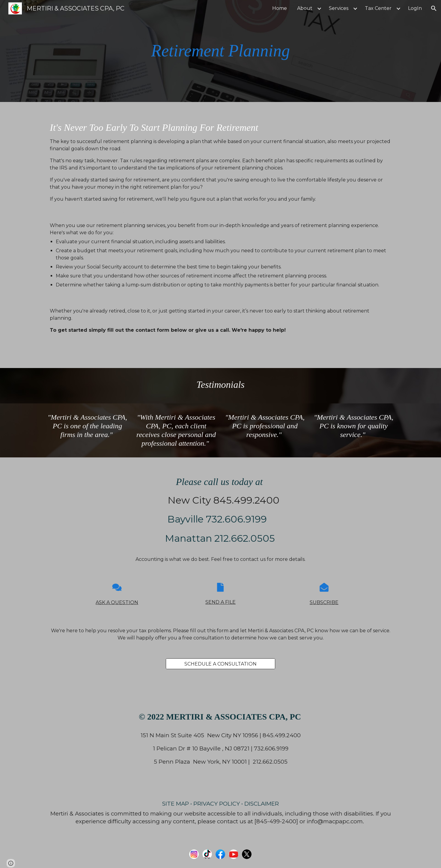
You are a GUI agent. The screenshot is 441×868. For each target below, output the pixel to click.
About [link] (305, 8)
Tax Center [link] (378, 8)
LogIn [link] (415, 8)
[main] (221, 51)
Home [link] (280, 8)
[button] (434, 8)
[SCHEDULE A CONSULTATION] (220, 664)
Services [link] (339, 8)
